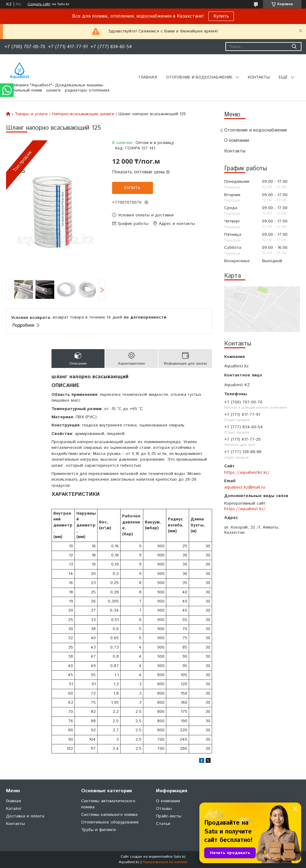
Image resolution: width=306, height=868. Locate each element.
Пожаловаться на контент (165, 862)
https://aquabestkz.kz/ (247, 472)
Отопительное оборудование (110, 822)
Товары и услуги (31, 114)
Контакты (259, 77)
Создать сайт (39, 4)
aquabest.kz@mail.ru (245, 487)
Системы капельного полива (109, 815)
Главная (148, 77)
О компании (237, 140)
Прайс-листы (169, 816)
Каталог (14, 809)
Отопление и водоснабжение (199, 77)
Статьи (163, 824)
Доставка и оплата (25, 816)
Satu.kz (180, 857)
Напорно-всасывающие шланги (83, 114)
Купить (221, 16)
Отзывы (164, 809)
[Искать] (294, 47)
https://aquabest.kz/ (245, 509)
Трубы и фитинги (98, 830)
